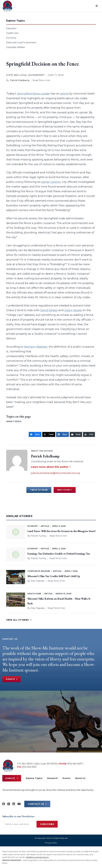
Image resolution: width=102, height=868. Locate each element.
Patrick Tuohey (39, 536)
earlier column (51, 182)
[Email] (76, 434)
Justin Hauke (73, 310)
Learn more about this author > (51, 467)
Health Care (12, 33)
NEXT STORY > (65, 490)
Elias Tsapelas (38, 581)
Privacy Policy (51, 843)
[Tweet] (49, 434)
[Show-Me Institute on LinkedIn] (14, 804)
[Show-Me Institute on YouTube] (19, 804)
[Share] (35, 434)
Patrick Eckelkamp (20, 80)
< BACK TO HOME (39, 490)
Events (66, 778)
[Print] (89, 434)
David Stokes (49, 310)
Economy (11, 38)
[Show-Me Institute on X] (9, 804)
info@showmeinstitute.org (37, 857)
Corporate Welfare (16, 47)
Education (11, 28)
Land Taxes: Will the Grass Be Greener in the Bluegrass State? (62, 531)
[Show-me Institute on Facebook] (4, 804)
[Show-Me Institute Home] (7, 6)
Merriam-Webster (36, 347)
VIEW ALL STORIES (19, 620)
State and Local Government (21, 43)
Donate (12, 679)
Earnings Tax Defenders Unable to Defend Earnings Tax (59, 554)
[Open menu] (97, 6)
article (64, 94)
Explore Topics (34, 778)
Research (53, 778)
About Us (80, 778)
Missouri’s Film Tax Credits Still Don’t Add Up (54, 576)
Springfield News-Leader (33, 94)
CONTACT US (37, 804)
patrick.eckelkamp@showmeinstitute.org (55, 473)
